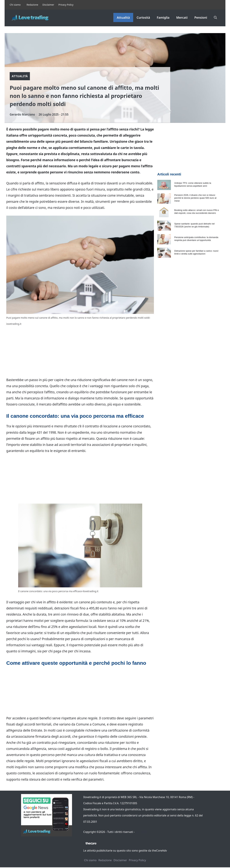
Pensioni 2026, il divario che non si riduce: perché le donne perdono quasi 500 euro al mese (195, 198)
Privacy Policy (66, 5)
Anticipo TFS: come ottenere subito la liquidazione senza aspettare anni (193, 184)
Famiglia (163, 17)
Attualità (123, 17)
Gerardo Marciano (22, 114)
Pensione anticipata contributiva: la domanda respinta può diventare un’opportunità (196, 239)
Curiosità (143, 17)
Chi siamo (15, 5)
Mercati (182, 17)
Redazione (32, 5)
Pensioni (201, 17)
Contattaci (142, 832)
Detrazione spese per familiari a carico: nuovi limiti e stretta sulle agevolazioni (196, 252)
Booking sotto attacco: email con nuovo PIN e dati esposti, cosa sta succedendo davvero (197, 212)
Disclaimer (48, 5)
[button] (215, 17)
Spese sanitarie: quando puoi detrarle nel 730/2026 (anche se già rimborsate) (194, 225)
